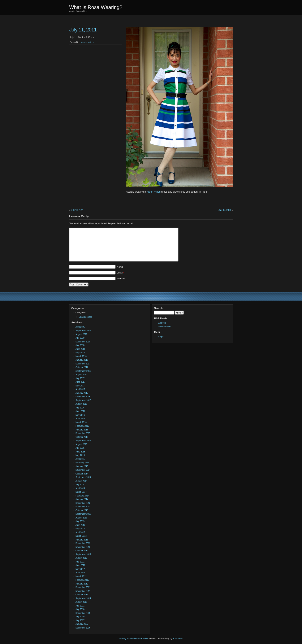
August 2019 (81, 334)
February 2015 (82, 463)
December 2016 (83, 397)
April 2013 (80, 532)
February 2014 (82, 496)
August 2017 (81, 375)
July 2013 (80, 521)
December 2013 (83, 503)
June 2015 (80, 452)
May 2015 (80, 455)
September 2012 (83, 554)
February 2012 (82, 580)
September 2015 (83, 441)
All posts (162, 323)
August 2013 (81, 518)
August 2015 (81, 444)
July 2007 (80, 620)
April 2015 (80, 459)
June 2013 (80, 525)
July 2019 (80, 338)
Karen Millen (154, 192)
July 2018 (80, 345)
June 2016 (80, 411)
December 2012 (83, 543)
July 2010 (80, 609)
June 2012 (80, 565)
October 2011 (82, 595)
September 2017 (83, 371)
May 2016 (80, 415)
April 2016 (80, 419)
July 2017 (80, 378)
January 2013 (82, 540)
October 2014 (82, 474)
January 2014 (82, 499)
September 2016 (83, 400)
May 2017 (80, 386)
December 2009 (83, 613)
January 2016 (82, 430)
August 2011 (81, 602)
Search (158, 308)
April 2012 (80, 573)
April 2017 (80, 389)
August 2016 (81, 404)
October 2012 (82, 551)
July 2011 (80, 606)
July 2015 (80, 448)
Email (120, 273)
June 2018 (80, 349)
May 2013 (80, 529)
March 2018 (81, 356)
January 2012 (82, 584)
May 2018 (80, 353)
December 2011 (83, 587)
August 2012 (81, 558)
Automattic (178, 639)
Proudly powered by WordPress (134, 639)
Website (121, 279)
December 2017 (83, 364)
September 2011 (83, 598)
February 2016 (82, 426)
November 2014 (83, 470)
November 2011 (83, 591)
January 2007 (82, 624)
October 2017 (82, 367)
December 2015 (83, 433)
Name (121, 267)
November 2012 (83, 547)
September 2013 (83, 514)
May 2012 (80, 569)
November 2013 (83, 507)
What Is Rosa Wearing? (96, 7)
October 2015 (82, 437)
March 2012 (81, 576)
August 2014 (81, 481)
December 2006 (83, 628)
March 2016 (81, 422)
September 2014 (83, 477)
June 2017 (80, 382)
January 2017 (82, 393)
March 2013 (81, 536)
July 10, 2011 (77, 210)
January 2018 (82, 360)
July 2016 (80, 408)
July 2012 (80, 562)
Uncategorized (87, 42)
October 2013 (82, 510)
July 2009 (80, 617)
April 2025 (80, 327)
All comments (165, 327)
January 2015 (82, 466)
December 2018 (83, 342)
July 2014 (80, 485)
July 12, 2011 (225, 210)
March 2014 (81, 492)
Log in (161, 337)
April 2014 (80, 488)
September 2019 (83, 331)
